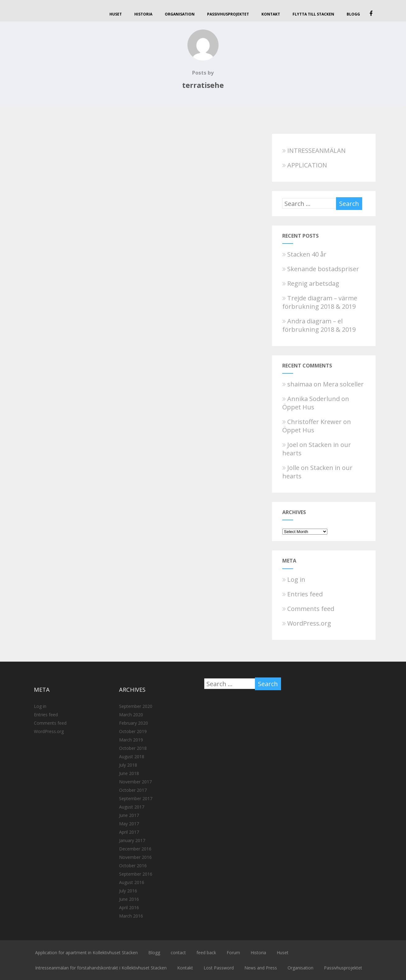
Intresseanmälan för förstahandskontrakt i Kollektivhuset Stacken (101, 968)
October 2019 (133, 731)
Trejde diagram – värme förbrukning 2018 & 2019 (320, 302)
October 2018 (133, 748)
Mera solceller (343, 384)
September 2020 (136, 706)
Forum (233, 953)
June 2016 (129, 899)
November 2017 (135, 782)
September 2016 (136, 874)
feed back (206, 953)
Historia (143, 14)
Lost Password (219, 968)
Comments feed (308, 609)
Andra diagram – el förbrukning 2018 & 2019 (319, 325)
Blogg (353, 14)
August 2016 (132, 882)
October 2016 (133, 866)
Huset (116, 14)
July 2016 (128, 891)
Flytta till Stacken (313, 14)
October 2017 (133, 790)
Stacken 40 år (304, 254)
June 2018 (129, 773)
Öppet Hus (298, 407)
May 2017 (129, 824)
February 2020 (134, 723)
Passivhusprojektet (228, 14)
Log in (294, 579)
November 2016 (135, 857)
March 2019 (131, 740)
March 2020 (131, 715)
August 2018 (132, 757)
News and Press (261, 968)
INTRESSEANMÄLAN (314, 150)
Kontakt (271, 14)
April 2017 (129, 832)
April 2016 (129, 907)
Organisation (180, 14)
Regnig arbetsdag (311, 283)
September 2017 (136, 798)
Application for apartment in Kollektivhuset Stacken (86, 953)
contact (178, 953)
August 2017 (132, 807)
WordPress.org (307, 623)
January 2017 (132, 840)
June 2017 (129, 815)
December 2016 (135, 849)
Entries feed (302, 594)
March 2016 (131, 916)
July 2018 (128, 765)
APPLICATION (305, 165)
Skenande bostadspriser (321, 269)
